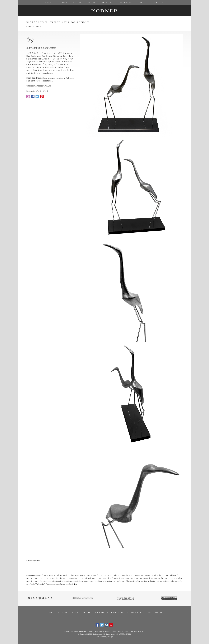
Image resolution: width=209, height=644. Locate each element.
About (51, 613)
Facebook (33, 97)
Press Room (118, 613)
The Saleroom (169, 598)
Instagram (106, 625)
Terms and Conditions (69, 584)
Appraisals (102, 613)
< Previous (30, 27)
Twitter (37, 97)
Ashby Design (107, 637)
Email (28, 97)
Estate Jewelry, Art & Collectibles (64, 22)
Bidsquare (40, 598)
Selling (88, 613)
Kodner (104, 11)
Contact (159, 613)
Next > (38, 27)
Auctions (63, 613)
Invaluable (126, 598)
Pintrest (42, 97)
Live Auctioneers (83, 598)
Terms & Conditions (139, 613)
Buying (76, 613)
